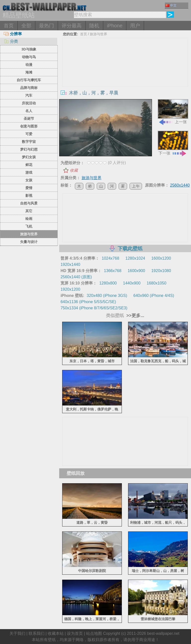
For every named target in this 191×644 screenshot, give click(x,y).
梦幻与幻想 (29, 149)
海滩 (29, 72)
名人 (29, 111)
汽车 (29, 95)
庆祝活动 (29, 103)
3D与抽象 (29, 49)
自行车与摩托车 (29, 80)
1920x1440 (70, 264)
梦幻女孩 (29, 157)
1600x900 (136, 271)
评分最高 (72, 26)
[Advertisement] (125, 75)
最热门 (47, 26)
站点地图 (94, 633)
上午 (136, 186)
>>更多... (135, 316)
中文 (171, 5)
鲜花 (29, 165)
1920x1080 (161, 271)
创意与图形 (29, 126)
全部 (26, 26)
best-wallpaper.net (163, 633)
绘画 (29, 219)
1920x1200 (70, 289)
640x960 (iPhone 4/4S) (154, 296)
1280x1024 (135, 258)
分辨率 (13, 34)
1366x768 (113, 271)
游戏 (29, 172)
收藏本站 (56, 633)
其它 (29, 211)
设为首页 (75, 633)
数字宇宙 (29, 142)
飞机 (29, 226)
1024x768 (110, 258)
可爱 (29, 134)
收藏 (74, 170)
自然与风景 (29, 203)
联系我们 (37, 633)
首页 (9, 26)
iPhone (115, 26)
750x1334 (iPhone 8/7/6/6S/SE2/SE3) (94, 308)
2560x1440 (180, 185)
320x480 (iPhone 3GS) (107, 296)
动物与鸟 (29, 57)
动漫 (29, 65)
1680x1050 (157, 283)
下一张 (173, 143)
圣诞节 (29, 119)
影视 (29, 196)
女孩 (29, 180)
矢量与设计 (29, 242)
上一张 (173, 111)
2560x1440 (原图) (76, 277)
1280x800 (108, 283)
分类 (11, 41)
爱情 (29, 188)
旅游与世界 (29, 234)
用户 (135, 26)
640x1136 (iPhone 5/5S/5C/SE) (88, 302)
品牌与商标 (29, 88)
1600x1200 (161, 258)
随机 (94, 26)
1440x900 (132, 283)
